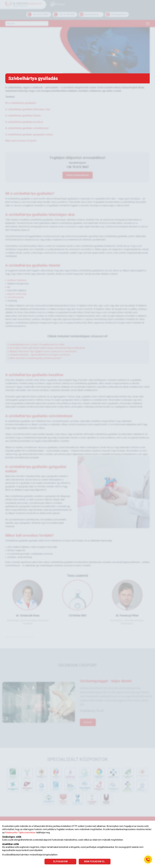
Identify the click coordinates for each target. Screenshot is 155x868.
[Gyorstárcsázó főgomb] (148, 860)
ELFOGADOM (60, 861)
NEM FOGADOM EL (95, 861)
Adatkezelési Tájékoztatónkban (20, 833)
